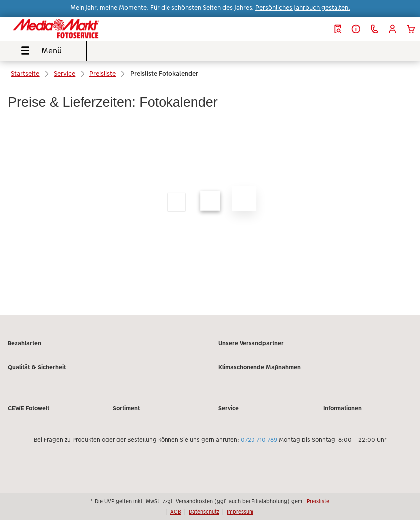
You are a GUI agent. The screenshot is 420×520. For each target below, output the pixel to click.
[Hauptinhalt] (210, 193)
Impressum (240, 512)
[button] (392, 29)
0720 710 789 (259, 440)
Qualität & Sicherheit (37, 367)
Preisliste (318, 501)
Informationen (342, 408)
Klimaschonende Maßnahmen (259, 367)
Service (228, 408)
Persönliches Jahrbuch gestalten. (303, 8)
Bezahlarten (25, 343)
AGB (176, 512)
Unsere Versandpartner (251, 343)
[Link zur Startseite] (80, 29)
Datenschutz (204, 512)
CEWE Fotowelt (29, 408)
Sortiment (126, 408)
